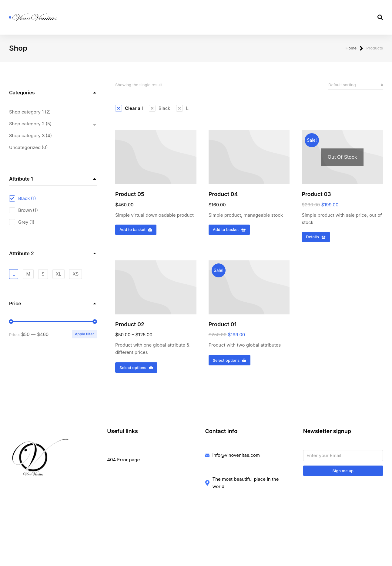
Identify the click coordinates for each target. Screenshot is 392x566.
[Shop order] (356, 87)
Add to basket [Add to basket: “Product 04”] (229, 232)
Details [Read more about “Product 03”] (316, 239)
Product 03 (316, 196)
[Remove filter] (129, 110)
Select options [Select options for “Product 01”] (230, 362)
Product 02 (130, 326)
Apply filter (84, 336)
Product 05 (130, 196)
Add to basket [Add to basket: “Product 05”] (136, 232)
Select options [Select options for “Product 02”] (136, 369)
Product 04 (223, 196)
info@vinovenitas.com (236, 457)
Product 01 (223, 326)
